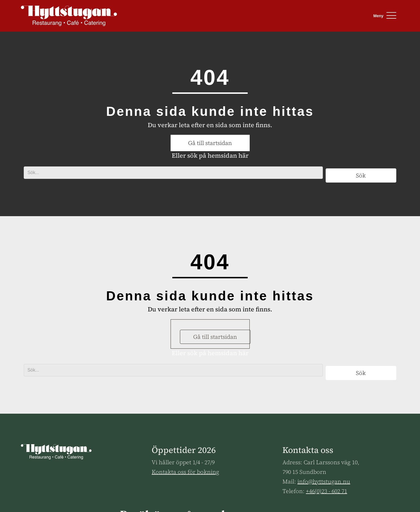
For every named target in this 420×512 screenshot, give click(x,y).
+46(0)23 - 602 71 (327, 491)
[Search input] (173, 173)
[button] (383, 16)
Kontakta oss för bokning (185, 472)
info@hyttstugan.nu (324, 481)
